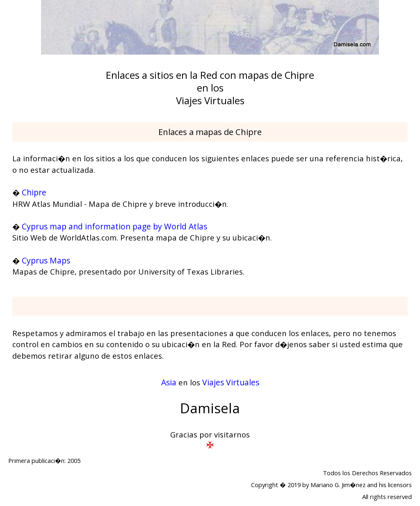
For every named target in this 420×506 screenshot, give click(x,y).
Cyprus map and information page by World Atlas (114, 226)
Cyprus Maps (46, 260)
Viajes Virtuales (231, 382)
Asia (169, 382)
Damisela (210, 408)
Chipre (34, 192)
